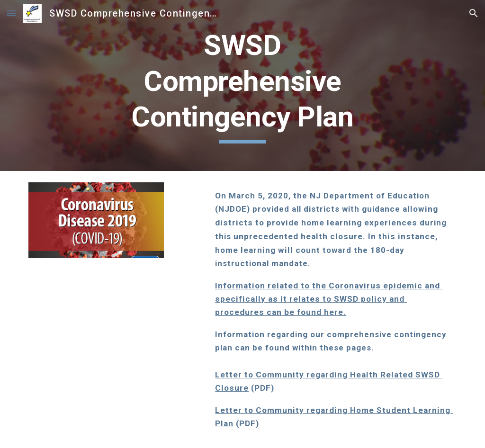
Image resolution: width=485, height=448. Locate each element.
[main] (242, 85)
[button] (11, 13)
